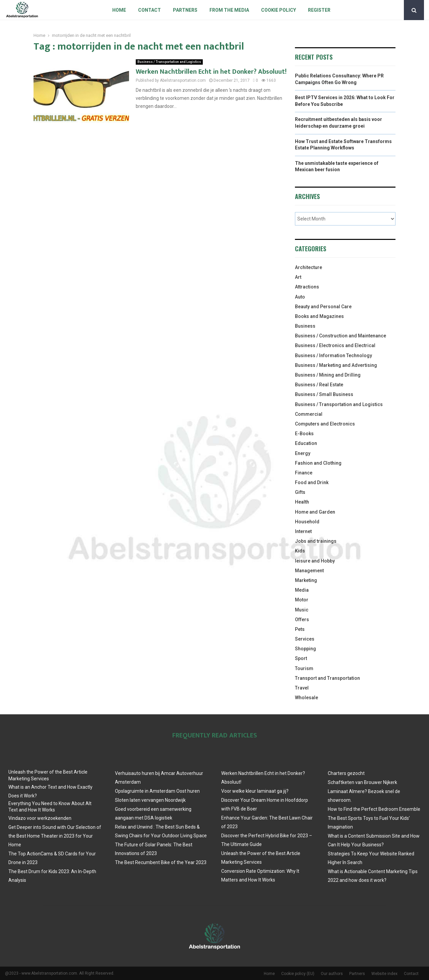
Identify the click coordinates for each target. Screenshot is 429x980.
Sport (301, 658)
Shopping (305, 649)
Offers (302, 619)
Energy (303, 453)
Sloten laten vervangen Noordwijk (150, 800)
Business (305, 326)
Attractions (307, 287)
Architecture (309, 267)
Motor (302, 600)
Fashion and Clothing (318, 463)
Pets (300, 629)
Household (307, 522)
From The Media (229, 10)
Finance (304, 473)
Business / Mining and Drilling (328, 375)
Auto (300, 297)
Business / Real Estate (319, 385)
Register (319, 10)
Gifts (300, 492)
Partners (185, 10)
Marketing (306, 580)
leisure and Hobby (315, 561)
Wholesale (307, 698)
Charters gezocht (346, 773)
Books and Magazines (319, 316)
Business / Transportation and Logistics (169, 62)
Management (309, 571)
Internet (303, 531)
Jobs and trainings (316, 541)
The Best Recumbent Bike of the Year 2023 (161, 862)
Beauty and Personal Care (323, 307)
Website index (384, 974)
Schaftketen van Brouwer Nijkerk (362, 782)
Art (298, 277)
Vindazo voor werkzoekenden (40, 818)
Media (302, 590)
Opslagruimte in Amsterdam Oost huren (157, 791)
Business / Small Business (324, 394)
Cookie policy (279, 10)
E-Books (304, 434)
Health (302, 502)
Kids (300, 551)
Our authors (332, 974)
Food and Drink (312, 482)
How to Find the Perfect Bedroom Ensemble (374, 809)
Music (302, 610)
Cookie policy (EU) (298, 974)
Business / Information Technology (333, 355)
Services (305, 639)
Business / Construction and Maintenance (341, 336)
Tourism (304, 668)
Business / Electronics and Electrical (335, 345)
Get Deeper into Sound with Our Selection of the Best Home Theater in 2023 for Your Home (55, 836)
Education (306, 443)
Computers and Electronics (325, 424)
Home (119, 10)
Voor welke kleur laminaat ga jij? (255, 791)
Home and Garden (315, 512)
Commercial (309, 414)
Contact (149, 10)
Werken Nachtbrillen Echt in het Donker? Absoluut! (211, 72)
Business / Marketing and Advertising (336, 365)
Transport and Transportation (327, 678)
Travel (302, 688)
